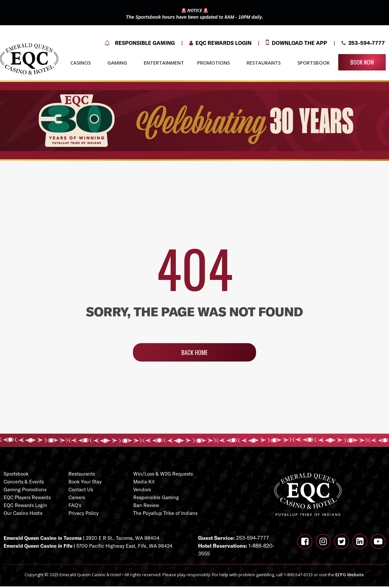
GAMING (119, 63)
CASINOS (82, 63)
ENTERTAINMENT (164, 63)
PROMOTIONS (215, 63)
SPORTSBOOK (314, 63)
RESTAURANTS (265, 63)
